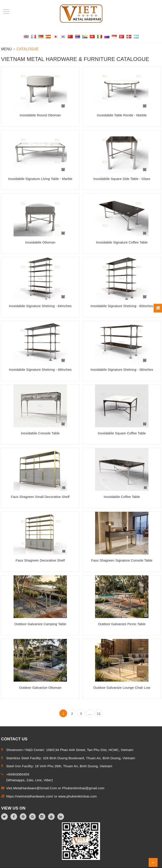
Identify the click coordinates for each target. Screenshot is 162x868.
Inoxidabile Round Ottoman (40, 115)
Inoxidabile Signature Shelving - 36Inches (122, 370)
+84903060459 (18, 774)
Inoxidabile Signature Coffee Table (122, 242)
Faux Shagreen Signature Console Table (122, 560)
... (90, 714)
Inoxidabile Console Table (40, 433)
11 (99, 714)
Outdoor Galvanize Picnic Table (122, 624)
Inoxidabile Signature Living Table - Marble (40, 179)
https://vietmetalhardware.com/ (30, 796)
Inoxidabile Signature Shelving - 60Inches (122, 306)
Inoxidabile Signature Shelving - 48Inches (40, 370)
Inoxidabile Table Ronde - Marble (122, 115)
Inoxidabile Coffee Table (122, 497)
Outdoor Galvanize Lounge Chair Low (122, 688)
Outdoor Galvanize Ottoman (40, 688)
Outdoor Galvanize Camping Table (40, 624)
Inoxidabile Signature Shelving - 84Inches (40, 306)
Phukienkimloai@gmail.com (83, 788)
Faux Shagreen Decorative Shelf (40, 560)
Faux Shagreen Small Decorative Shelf (40, 497)
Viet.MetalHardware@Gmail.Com (32, 788)
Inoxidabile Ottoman (40, 242)
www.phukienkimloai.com (77, 796)
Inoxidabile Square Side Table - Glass (122, 179)
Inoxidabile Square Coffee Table (122, 433)
